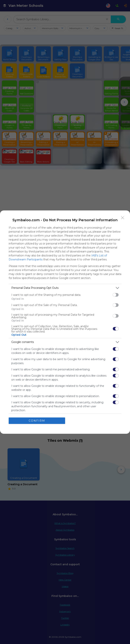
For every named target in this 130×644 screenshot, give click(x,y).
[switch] (116, 295)
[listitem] (65, 288)
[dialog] (65, 322)
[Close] (123, 218)
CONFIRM (37, 421)
